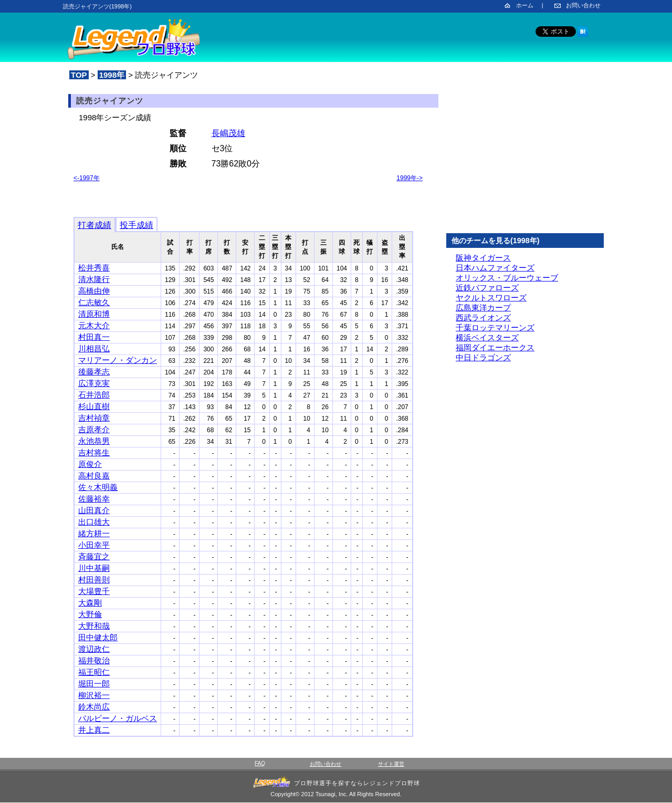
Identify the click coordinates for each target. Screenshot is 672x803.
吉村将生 (94, 452)
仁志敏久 (94, 302)
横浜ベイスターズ (487, 337)
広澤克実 (94, 383)
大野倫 (90, 614)
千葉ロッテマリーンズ (495, 327)
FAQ (260, 763)
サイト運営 (391, 764)
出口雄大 (94, 522)
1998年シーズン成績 (115, 117)
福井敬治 (94, 660)
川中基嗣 (94, 568)
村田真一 (94, 337)
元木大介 (94, 325)
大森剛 (90, 603)
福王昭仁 (94, 672)
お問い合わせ (583, 5)
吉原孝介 (94, 429)
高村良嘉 (94, 476)
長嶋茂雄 (228, 133)
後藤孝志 (94, 372)
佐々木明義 (98, 487)
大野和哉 (94, 626)
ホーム (525, 5)
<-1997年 (87, 178)
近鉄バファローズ (487, 288)
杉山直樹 (94, 406)
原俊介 (90, 464)
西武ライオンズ (483, 317)
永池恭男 (94, 441)
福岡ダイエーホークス (495, 347)
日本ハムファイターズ (495, 268)
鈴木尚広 (94, 707)
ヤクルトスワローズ (491, 298)
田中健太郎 (98, 637)
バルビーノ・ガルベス (118, 718)
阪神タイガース (483, 258)
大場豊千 (94, 591)
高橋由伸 (94, 291)
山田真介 (94, 510)
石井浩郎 (94, 395)
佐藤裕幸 (94, 499)
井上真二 (94, 730)
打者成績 (94, 225)
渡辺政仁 (94, 649)
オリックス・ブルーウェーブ (507, 278)
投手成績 (136, 225)
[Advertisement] (525, 157)
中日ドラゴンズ (483, 357)
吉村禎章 (94, 418)
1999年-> (409, 178)
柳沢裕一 (94, 695)
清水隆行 (94, 279)
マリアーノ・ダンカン (118, 360)
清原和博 (94, 314)
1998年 (112, 75)
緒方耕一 (94, 533)
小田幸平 (94, 545)
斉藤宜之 (94, 556)
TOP (79, 75)
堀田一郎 (94, 684)
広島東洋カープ (483, 307)
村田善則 (94, 580)
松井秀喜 (94, 268)
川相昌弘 (94, 348)
